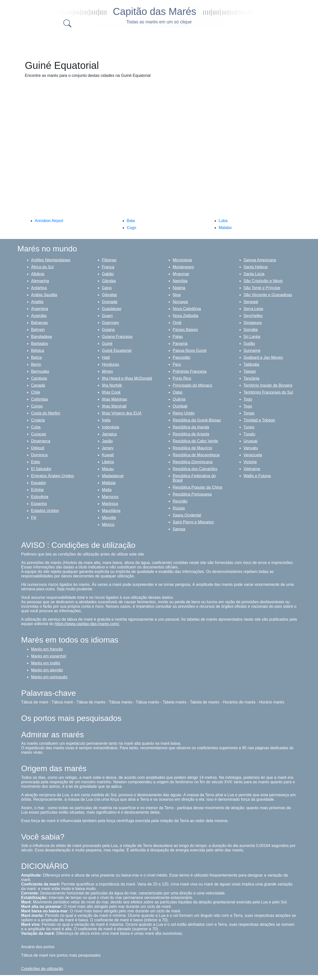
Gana (107, 288)
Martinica (110, 504)
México (108, 525)
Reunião (180, 501)
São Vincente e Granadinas (268, 295)
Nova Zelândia (185, 316)
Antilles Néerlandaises (51, 260)
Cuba (36, 427)
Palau (178, 337)
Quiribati (180, 406)
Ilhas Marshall (114, 406)
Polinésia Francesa (190, 371)
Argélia (37, 302)
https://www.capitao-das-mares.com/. (87, 624)
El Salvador (41, 469)
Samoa (179, 529)
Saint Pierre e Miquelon (193, 522)
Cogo (131, 228)
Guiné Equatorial (117, 350)
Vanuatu (251, 448)
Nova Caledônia (187, 309)
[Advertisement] (159, 42)
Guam (107, 316)
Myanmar (181, 274)
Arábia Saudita (44, 295)
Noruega (180, 302)
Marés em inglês (46, 663)
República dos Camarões (195, 469)
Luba (223, 221)
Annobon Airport (49, 221)
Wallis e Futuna (257, 476)
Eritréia (37, 490)
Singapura (253, 323)
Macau (108, 469)
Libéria (108, 462)
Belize (37, 357)
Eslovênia (40, 497)
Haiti (106, 357)
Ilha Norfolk (112, 385)
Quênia (179, 399)
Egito (36, 462)
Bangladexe (42, 337)
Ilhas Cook (111, 392)
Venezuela (253, 455)
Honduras (110, 364)
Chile (36, 392)
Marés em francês (47, 649)
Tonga (249, 413)
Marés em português (49, 677)
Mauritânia (111, 511)
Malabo (225, 228)
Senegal (251, 302)
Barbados (40, 344)
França (108, 267)
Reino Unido (184, 413)
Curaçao (39, 434)
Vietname (252, 469)
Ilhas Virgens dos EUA (122, 413)
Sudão (249, 344)
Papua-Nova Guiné (190, 350)
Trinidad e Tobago (259, 420)
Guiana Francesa (117, 337)
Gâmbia (109, 281)
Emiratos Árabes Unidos (53, 476)
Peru (177, 364)
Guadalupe (112, 309)
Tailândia (251, 364)
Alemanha (40, 281)
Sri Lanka (252, 337)
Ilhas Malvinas (114, 399)
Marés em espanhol (49, 656)
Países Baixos (185, 330)
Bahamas (40, 323)
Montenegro (183, 267)
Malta (107, 490)
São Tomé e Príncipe (262, 288)
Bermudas (40, 371)
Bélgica (38, 350)
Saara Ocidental (187, 515)
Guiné (107, 344)
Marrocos (110, 497)
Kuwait (108, 455)
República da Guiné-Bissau (197, 420)
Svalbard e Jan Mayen (263, 357)
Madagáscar (113, 476)
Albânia (38, 274)
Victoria (250, 462)
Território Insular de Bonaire (268, 385)
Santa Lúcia (254, 274)
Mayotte (109, 518)
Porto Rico (182, 378)
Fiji (34, 518)
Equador (39, 483)
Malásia (109, 483)
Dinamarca (41, 441)
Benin (36, 364)
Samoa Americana (260, 260)
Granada (110, 302)
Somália (251, 330)
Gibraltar (109, 295)
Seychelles (253, 316)
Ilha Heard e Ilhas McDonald (127, 378)
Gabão (108, 274)
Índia (106, 420)
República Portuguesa (192, 494)
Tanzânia (251, 378)
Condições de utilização (42, 969)
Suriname (252, 350)
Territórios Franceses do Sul (268, 392)
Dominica (39, 455)
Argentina (40, 309)
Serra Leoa (253, 309)
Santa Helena (256, 267)
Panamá (180, 344)
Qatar (178, 392)
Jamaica (109, 434)
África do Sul (42, 267)
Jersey (108, 448)
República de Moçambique (196, 455)
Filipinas (109, 260)
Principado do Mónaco (192, 385)
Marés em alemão (47, 670)
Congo (37, 406)
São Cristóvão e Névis (263, 281)
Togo (248, 399)
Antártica (39, 288)
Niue (177, 295)
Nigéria (179, 288)
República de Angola (191, 434)
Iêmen (107, 371)
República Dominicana (193, 462)
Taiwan (250, 371)
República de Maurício (192, 448)
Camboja (39, 378)
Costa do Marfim (46, 413)
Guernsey (110, 323)
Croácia (38, 420)
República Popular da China (197, 487)
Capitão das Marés (155, 11)
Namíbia (180, 281)
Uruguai (250, 441)
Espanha (39, 504)
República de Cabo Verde (195, 441)
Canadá (38, 385)
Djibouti (38, 448)
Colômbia (40, 399)
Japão (107, 441)
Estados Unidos (45, 511)
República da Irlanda (191, 427)
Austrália (39, 316)
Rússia (179, 508)
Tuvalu (249, 434)
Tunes (249, 427)
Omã (177, 323)
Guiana (108, 330)
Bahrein (38, 330)
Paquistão (181, 357)
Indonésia (110, 427)
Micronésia (182, 260)
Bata (131, 221)
